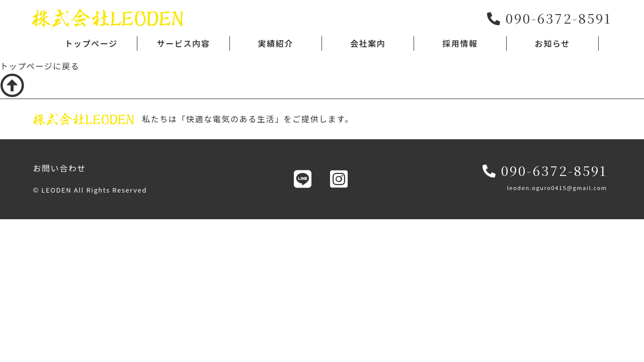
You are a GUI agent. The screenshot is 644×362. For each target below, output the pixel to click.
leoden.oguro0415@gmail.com (557, 188)
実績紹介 (276, 43)
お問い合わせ (59, 168)
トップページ (91, 43)
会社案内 (368, 43)
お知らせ (552, 43)
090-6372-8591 (545, 170)
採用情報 (460, 43)
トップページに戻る (40, 66)
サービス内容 (184, 43)
